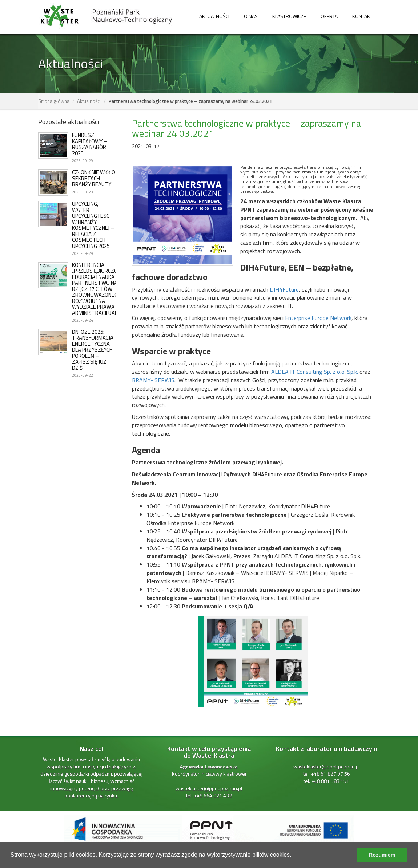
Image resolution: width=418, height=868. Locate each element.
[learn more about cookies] (294, 856)
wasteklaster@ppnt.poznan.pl (209, 788)
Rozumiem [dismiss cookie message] (382, 855)
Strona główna (54, 101)
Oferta (329, 16)
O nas (251, 16)
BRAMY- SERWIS (153, 380)
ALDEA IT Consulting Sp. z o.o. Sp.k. (315, 372)
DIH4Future (284, 289)
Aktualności (214, 16)
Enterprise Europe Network (318, 318)
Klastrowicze (289, 16)
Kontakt (362, 16)
